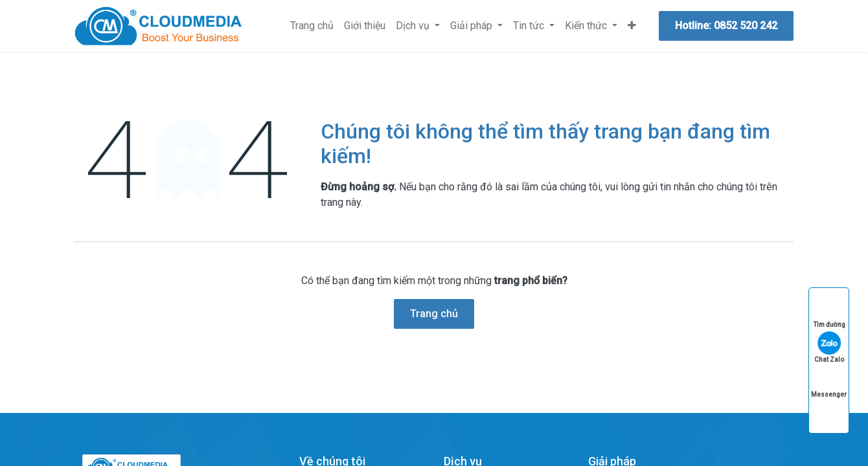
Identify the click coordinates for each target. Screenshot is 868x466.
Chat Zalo (829, 347)
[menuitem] (312, 26)
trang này (341, 202)
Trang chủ (434, 314)
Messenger (829, 382)
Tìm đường (829, 312)
